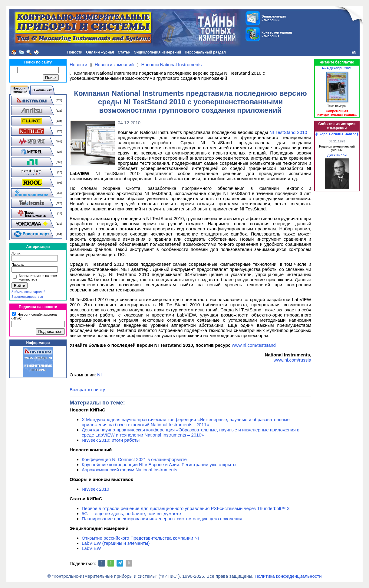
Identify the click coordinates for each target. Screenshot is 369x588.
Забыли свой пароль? (28, 292)
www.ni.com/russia (292, 360)
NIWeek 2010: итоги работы (111, 440)
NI (99, 375)
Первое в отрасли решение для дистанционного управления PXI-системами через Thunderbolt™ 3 (186, 508)
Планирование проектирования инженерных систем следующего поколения (162, 519)
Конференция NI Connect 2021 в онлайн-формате (134, 459)
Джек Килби (337, 155)
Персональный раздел (205, 52)
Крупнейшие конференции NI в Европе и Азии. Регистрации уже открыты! (160, 465)
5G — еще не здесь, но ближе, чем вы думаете (131, 513)
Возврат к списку (87, 390)
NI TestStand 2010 (288, 132)
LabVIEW (91, 548)
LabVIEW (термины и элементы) (116, 543)
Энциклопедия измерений (158, 52)
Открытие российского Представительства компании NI (140, 538)
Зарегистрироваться (27, 297)
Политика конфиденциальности (288, 576)
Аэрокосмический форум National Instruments (129, 470)
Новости (75, 52)
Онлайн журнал (100, 52)
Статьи (124, 52)
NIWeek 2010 (96, 489)
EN (354, 52)
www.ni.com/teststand (254, 345)
